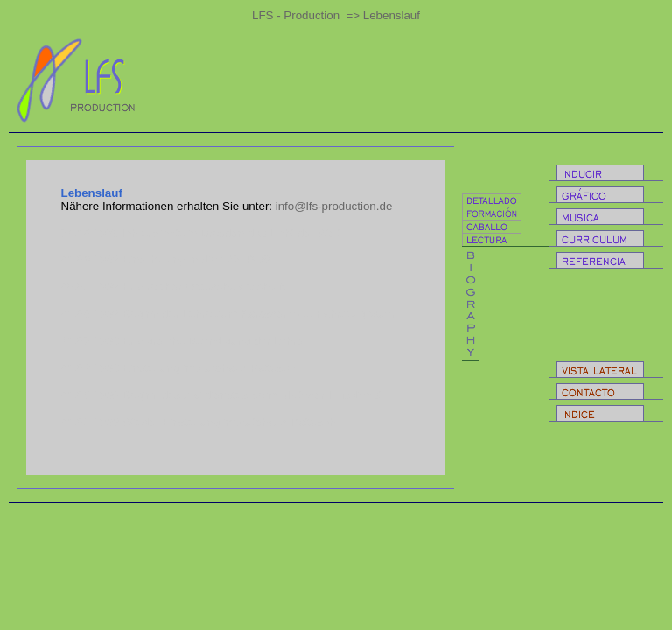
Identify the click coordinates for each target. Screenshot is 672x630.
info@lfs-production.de (334, 206)
